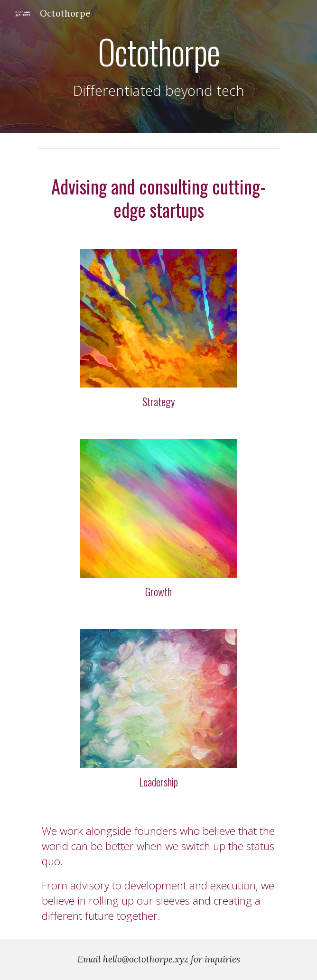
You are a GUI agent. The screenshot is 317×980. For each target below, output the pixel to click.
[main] (158, 66)
